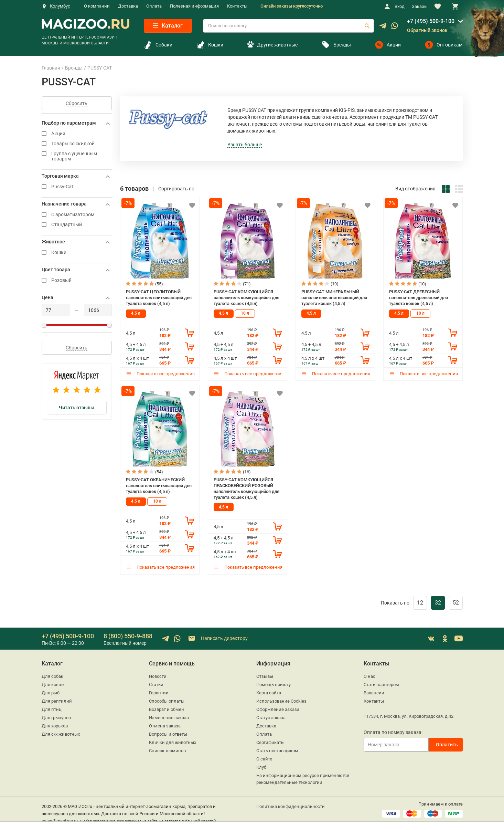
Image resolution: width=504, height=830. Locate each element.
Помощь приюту (274, 684)
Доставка (128, 6)
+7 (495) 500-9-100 (431, 21)
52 (456, 602)
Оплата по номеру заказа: (393, 732)
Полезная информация (194, 6)
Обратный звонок (427, 30)
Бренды (336, 45)
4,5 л (136, 313)
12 (420, 602)
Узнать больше (245, 145)
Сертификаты (270, 742)
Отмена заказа (165, 726)
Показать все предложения (160, 373)
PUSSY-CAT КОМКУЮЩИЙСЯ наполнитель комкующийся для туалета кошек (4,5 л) (246, 297)
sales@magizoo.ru (60, 821)
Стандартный (77, 225)
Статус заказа (271, 717)
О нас (369, 676)
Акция (77, 134)
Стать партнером (381, 684)
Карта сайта (269, 692)
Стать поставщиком (277, 750)
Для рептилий (57, 701)
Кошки (210, 45)
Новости (158, 676)
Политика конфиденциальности (291, 806)
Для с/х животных (61, 734)
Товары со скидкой (77, 144)
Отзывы (265, 676)
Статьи (156, 684)
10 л (245, 313)
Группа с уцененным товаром (77, 156)
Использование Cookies (281, 701)
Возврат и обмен (167, 709)
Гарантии (159, 692)
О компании (97, 6)
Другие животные (272, 45)
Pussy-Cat (77, 187)
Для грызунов (56, 717)
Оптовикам (444, 45)
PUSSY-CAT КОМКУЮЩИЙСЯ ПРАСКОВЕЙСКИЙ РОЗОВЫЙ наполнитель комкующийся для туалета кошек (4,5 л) (246, 488)
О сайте (264, 759)
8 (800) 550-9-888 (128, 636)
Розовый (77, 280)
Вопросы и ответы (168, 734)
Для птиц (52, 709)
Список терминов (167, 750)
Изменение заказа (169, 717)
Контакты (237, 6)
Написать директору (218, 638)
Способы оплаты (167, 701)
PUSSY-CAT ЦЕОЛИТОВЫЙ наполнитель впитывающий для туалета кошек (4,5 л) (159, 297)
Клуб (261, 767)
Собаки (158, 45)
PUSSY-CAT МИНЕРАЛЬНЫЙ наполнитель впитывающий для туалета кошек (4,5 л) (334, 297)
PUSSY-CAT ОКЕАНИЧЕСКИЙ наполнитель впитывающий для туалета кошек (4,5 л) (159, 485)
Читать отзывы (77, 408)
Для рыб (51, 692)
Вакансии (374, 692)
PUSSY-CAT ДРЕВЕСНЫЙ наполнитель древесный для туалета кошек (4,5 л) (419, 297)
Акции (388, 45)
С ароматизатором (77, 215)
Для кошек (53, 684)
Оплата (154, 6)
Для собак (52, 676)
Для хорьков (55, 726)
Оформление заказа (278, 709)
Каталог (168, 26)
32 (438, 602)
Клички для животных (173, 742)
